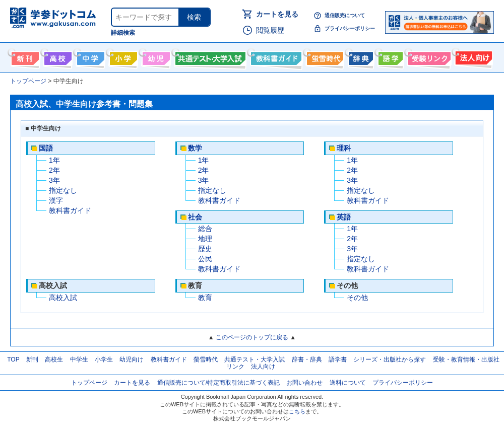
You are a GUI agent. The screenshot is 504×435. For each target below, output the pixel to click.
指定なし (63, 190)
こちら (297, 411)
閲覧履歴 (270, 30)
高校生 (54, 359)
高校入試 (63, 298)
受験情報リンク (428, 56)
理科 (344, 148)
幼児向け (155, 56)
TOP (13, 359)
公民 (205, 259)
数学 (195, 148)
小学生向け (122, 56)
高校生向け (57, 56)
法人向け (472, 56)
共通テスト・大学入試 (209, 56)
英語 (344, 217)
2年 (54, 170)
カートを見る (277, 14)
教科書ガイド (275, 56)
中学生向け (89, 56)
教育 (205, 298)
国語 (46, 148)
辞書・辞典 (307, 359)
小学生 (104, 359)
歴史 (205, 249)
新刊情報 (24, 56)
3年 (54, 180)
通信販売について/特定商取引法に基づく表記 (218, 383)
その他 (357, 298)
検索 (194, 17)
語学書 (389, 56)
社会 (195, 217)
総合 (205, 229)
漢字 (56, 200)
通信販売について (345, 15)
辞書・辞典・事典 (360, 56)
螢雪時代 (324, 56)
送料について (348, 383)
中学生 (79, 359)
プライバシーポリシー (350, 28)
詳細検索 (123, 33)
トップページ (89, 383)
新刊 (32, 359)
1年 (54, 160)
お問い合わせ (304, 383)
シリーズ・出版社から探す (390, 359)
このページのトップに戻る (252, 337)
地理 (205, 239)
